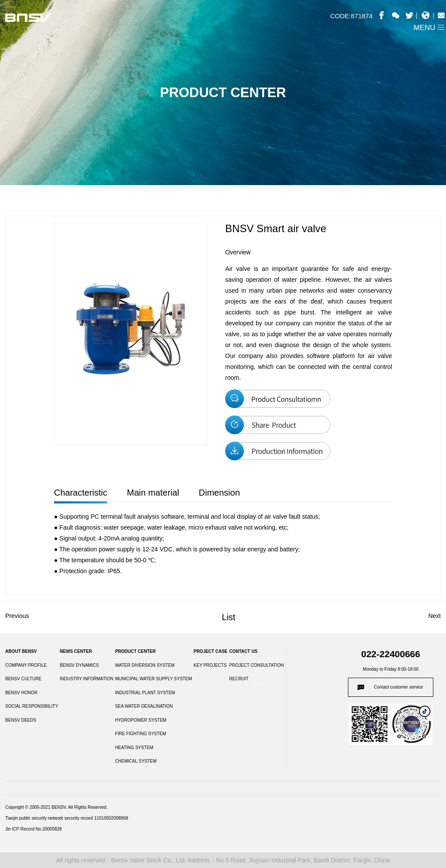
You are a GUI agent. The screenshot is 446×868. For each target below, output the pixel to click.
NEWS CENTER (76, 651)
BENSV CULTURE (23, 679)
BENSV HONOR (21, 693)
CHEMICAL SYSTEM (136, 761)
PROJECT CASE (210, 651)
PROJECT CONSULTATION (256, 665)
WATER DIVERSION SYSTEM (145, 665)
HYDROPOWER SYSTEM (141, 720)
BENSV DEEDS (21, 720)
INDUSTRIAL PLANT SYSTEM (145, 693)
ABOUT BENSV (21, 651)
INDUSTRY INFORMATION (86, 679)
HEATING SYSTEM (134, 748)
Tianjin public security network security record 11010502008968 (67, 818)
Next (434, 616)
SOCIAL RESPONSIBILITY (32, 706)
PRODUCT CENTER (135, 651)
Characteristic (81, 493)
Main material (153, 493)
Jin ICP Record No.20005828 (34, 829)
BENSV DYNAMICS (79, 665)
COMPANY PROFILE (26, 665)
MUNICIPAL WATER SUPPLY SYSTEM (153, 679)
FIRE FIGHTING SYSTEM (140, 734)
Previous (17, 616)
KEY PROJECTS (210, 665)
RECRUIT (239, 679)
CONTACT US (243, 651)
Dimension (219, 493)
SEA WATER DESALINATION (144, 706)
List (228, 617)
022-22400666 (390, 654)
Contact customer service (399, 687)
